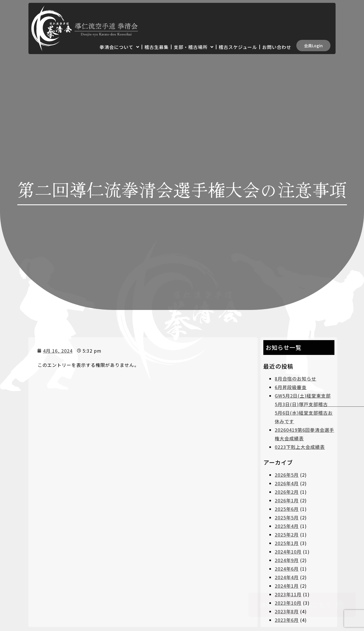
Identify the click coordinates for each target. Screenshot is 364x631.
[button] (313, 46)
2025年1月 (287, 543)
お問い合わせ (277, 47)
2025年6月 (287, 509)
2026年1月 (287, 500)
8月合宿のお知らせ (295, 379)
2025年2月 (287, 535)
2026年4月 (287, 483)
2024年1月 (287, 586)
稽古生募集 (157, 47)
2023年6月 (287, 620)
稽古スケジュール (238, 47)
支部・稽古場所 (194, 47)
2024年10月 (288, 552)
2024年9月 (287, 560)
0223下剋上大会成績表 (300, 447)
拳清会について (119, 47)
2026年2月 (287, 492)
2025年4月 (287, 526)
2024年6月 (287, 569)
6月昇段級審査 (291, 387)
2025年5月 (287, 517)
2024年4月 (287, 577)
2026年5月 (287, 475)
